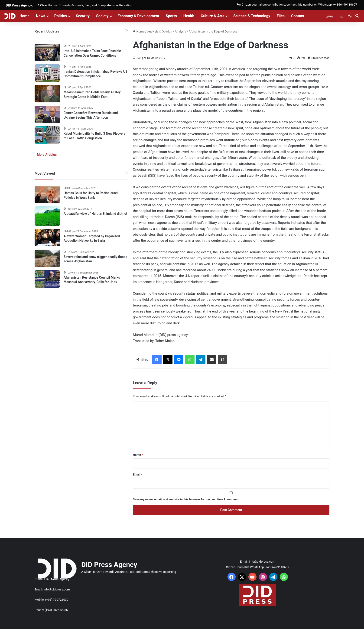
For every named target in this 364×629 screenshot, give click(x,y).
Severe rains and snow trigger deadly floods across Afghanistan (95, 259)
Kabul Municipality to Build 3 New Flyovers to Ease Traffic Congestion (94, 136)
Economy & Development (138, 16)
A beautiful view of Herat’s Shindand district (95, 214)
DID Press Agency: (19, 5)
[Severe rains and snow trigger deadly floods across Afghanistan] (47, 258)
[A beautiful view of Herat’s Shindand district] (47, 216)
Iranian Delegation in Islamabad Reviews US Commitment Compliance (96, 74)
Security (83, 16)
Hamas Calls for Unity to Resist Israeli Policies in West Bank (91, 195)
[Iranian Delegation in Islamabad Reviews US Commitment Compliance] (47, 73)
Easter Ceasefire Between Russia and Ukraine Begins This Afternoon (91, 115)
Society (102, 16)
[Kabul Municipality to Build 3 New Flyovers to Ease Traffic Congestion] (47, 135)
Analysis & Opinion (160, 31)
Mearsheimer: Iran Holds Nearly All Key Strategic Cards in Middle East (92, 95)
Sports (171, 16)
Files (281, 16)
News (41, 16)
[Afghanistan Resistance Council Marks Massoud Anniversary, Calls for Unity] (47, 279)
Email (138, 474)
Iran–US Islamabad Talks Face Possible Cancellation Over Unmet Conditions (92, 53)
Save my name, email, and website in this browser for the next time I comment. (186, 499)
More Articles (47, 155)
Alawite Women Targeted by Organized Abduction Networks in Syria (92, 238)
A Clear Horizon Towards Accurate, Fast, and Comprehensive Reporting (85, 5)
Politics (61, 16)
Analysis (180, 31)
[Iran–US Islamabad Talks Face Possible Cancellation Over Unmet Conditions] (47, 52)
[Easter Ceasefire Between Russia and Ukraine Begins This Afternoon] (47, 114)
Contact (298, 16)
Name (138, 455)
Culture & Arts (213, 16)
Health (189, 16)
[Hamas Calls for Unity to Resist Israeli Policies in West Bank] (47, 194)
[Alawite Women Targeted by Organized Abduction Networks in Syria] (47, 238)
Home (24, 16)
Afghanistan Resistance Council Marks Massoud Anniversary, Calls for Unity (92, 280)
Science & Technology (252, 16)
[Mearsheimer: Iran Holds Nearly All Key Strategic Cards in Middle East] (47, 94)
